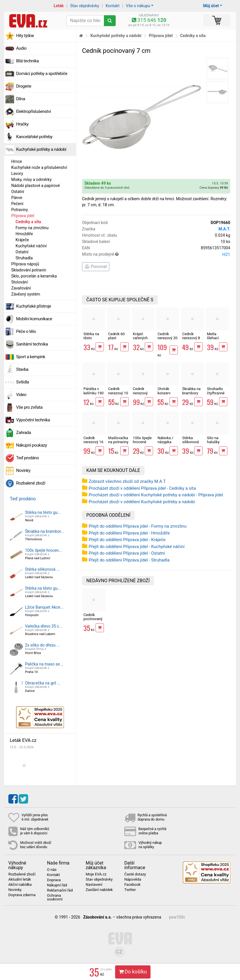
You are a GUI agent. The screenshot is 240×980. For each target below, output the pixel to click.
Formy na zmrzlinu (32, 228)
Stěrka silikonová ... (42, 569)
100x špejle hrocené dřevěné (142, 442)
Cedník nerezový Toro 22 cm (142, 393)
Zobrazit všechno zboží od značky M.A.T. (127, 481)
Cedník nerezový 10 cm (118, 393)
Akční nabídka (20, 885)
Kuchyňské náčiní (31, 246)
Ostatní (18, 192)
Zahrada (23, 433)
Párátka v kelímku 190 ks (94, 393)
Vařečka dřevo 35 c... (44, 626)
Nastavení (94, 885)
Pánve (17, 198)
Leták (59, 6)
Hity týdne (25, 36)
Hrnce (17, 161)
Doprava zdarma (22, 895)
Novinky (23, 470)
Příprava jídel (23, 216)
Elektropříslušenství (34, 111)
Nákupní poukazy (32, 445)
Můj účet (211, 6)
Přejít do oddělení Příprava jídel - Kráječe (127, 540)
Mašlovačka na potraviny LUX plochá (118, 442)
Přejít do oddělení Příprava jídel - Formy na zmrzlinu (138, 526)
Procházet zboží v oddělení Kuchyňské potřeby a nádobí (142, 502)
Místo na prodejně (156, 254)
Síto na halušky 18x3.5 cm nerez (216, 444)
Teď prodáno (27, 458)
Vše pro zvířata (29, 407)
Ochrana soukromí (55, 897)
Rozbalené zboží (31, 483)
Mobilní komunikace (34, 319)
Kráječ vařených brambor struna (140, 340)
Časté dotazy (135, 874)
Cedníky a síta (28, 222)
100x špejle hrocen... (43, 550)
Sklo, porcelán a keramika (34, 276)
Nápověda (133, 879)
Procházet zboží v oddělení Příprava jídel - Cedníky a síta (142, 488)
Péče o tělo (26, 331)
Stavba (22, 369)
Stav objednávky (85, 6)
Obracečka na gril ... (43, 683)
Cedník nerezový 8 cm (191, 338)
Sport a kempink (31, 357)
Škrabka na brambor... (44, 531)
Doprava (54, 880)
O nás (52, 870)
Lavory (17, 173)
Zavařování (21, 288)
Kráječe (22, 240)
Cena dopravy (214, 188)
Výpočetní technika (33, 420)
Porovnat (96, 267)
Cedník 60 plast (117, 336)
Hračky (22, 124)
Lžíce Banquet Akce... (44, 607)
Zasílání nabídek (99, 890)
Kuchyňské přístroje (34, 306)
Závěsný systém (26, 294)
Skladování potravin (29, 270)
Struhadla (24, 258)
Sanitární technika (32, 344)
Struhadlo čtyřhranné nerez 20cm (217, 393)
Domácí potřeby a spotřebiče (42, 74)
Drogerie (24, 86)
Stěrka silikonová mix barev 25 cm (191, 444)
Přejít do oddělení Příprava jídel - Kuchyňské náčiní (137, 547)
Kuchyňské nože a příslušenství (39, 167)
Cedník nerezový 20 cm (167, 338)
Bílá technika (27, 61)
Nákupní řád (57, 885)
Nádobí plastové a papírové (36, 186)
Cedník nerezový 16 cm (93, 442)
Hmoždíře (24, 234)
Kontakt (113, 6)
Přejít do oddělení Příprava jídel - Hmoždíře (129, 533)
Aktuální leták (20, 879)
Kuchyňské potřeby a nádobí (41, 149)
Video (21, 395)
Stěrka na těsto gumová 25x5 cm (91, 340)
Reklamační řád (60, 890)
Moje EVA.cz (96, 874)
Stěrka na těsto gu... (43, 512)
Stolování (20, 282)
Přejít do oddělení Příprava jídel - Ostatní (127, 553)
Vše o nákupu (138, 6)
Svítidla (23, 382)
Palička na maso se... (44, 664)
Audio (21, 48)
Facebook (132, 885)
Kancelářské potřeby (34, 137)
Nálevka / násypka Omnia (165, 442)
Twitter (130, 890)
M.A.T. (224, 229)
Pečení (17, 204)
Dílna (21, 99)
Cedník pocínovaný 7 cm (93, 619)
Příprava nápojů (25, 264)
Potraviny (20, 210)
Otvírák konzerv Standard (165, 393)
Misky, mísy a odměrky (31, 180)
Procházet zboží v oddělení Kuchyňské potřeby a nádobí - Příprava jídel (156, 495)
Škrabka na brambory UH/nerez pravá (191, 395)
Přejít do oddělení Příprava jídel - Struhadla (129, 560)
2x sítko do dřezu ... (42, 645)
